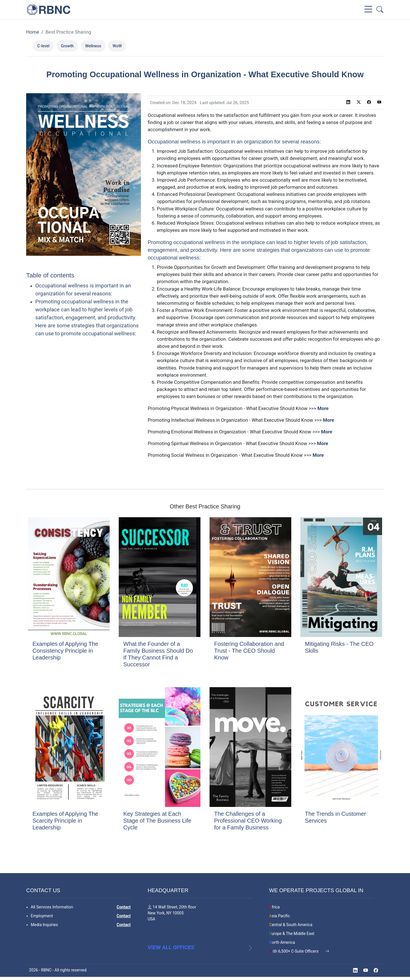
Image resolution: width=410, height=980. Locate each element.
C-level (43, 46)
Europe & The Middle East (292, 933)
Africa (274, 906)
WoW (117, 46)
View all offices (171, 950)
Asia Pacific (279, 915)
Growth (67, 46)
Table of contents (50, 275)
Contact (123, 906)
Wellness (93, 46)
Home (33, 32)
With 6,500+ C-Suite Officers (294, 951)
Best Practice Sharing (68, 32)
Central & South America (291, 924)
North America (282, 942)
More (323, 408)
